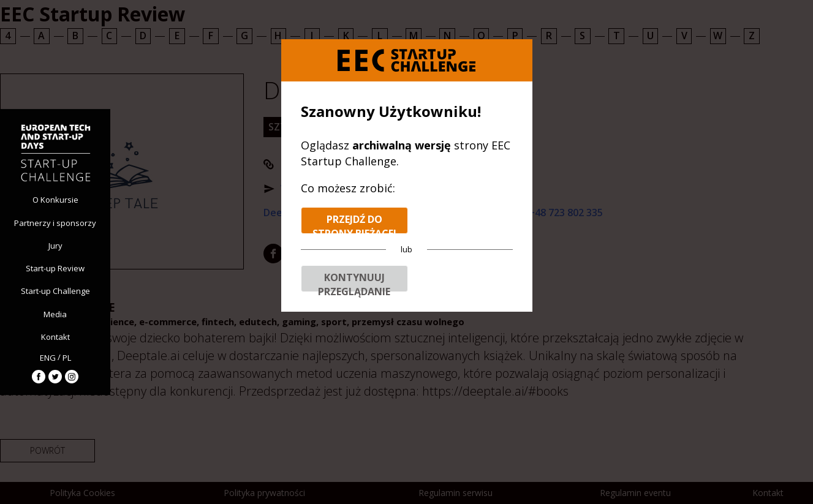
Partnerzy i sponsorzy (55, 223)
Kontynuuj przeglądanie (354, 281)
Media (55, 314)
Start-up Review (55, 268)
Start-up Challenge (55, 291)
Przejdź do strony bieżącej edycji (354, 223)
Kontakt (55, 337)
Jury (55, 246)
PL (67, 358)
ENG (48, 358)
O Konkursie (55, 200)
